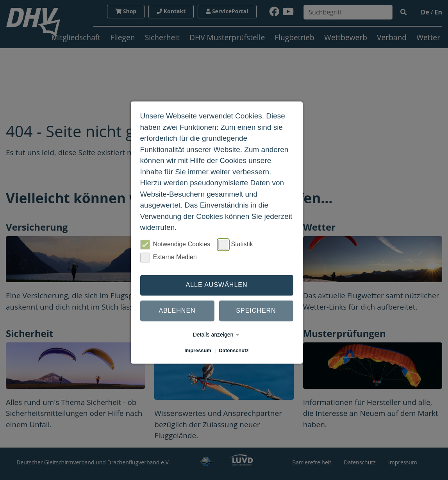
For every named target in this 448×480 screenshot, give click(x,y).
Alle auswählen (216, 285)
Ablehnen (177, 311)
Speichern (256, 311)
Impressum (198, 350)
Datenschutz (234, 350)
